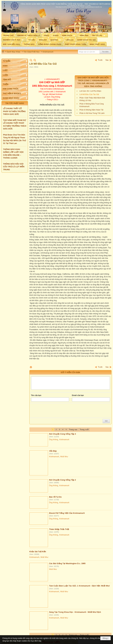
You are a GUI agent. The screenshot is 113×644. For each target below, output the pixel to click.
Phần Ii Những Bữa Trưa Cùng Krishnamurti (92, 105)
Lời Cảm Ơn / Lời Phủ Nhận (90, 91)
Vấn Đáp (53, 451)
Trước (100, 60)
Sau (107, 60)
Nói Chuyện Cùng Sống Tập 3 (63, 434)
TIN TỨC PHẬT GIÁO (15, 103)
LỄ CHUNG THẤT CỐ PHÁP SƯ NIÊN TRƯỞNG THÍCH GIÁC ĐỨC (14, 111)
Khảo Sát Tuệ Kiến (38, 552)
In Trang (31, 367)
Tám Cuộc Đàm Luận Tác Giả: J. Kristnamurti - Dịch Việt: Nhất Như (79, 586)
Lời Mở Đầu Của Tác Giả (89, 94)
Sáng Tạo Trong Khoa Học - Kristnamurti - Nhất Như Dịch (75, 612)
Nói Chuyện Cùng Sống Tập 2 (63, 480)
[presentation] (53, 410)
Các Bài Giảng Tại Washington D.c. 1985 (67, 563)
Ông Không (54, 440)
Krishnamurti (64, 440)
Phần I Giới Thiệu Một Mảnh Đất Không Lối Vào (92, 99)
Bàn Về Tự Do (55, 497)
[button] (69, 35)
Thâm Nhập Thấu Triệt (59, 529)
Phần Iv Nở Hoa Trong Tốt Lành (92, 113)
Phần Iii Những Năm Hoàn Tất (91, 110)
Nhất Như (64, 457)
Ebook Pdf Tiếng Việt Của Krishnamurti (67, 513)
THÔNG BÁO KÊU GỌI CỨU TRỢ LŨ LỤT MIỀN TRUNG (14, 167)
